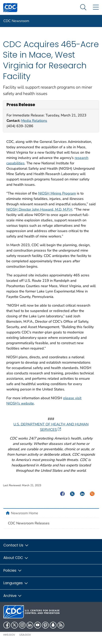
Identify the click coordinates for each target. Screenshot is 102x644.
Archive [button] (13, 596)
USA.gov (25, 635)
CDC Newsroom (16, 21)
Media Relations (34, 121)
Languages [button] (16, 583)
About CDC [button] (16, 558)
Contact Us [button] (16, 545)
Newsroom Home (24, 513)
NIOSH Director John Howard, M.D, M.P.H (39, 209)
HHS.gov (9, 635)
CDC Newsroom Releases (29, 523)
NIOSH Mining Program (57, 193)
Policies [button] (13, 570)
